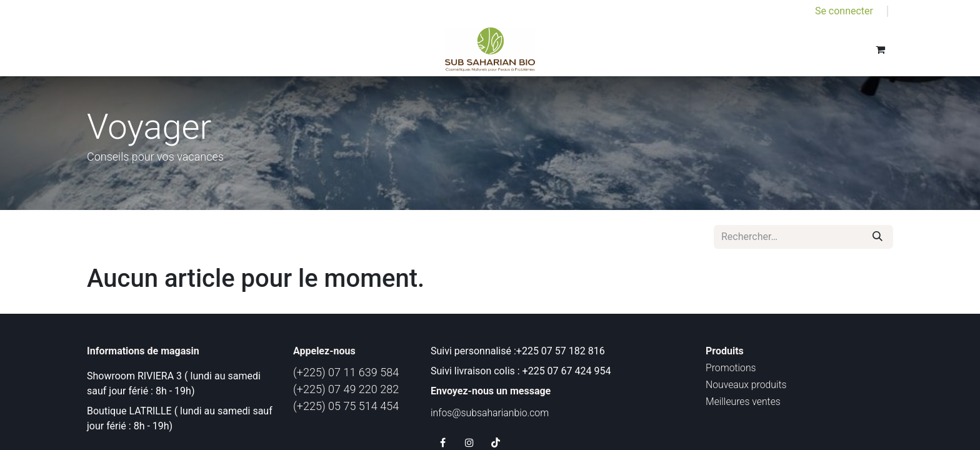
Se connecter (844, 11)
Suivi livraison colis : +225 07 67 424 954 (521, 371)
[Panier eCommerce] (880, 49)
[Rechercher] (877, 237)
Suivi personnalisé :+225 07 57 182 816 (519, 351)
